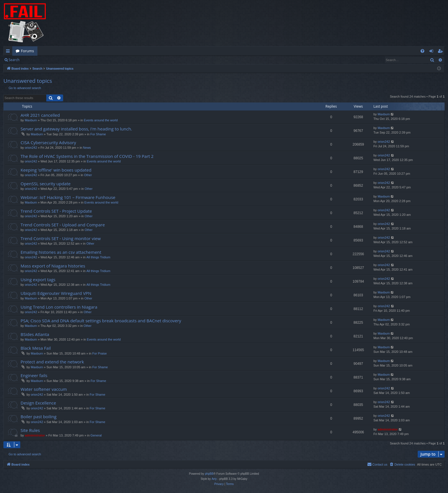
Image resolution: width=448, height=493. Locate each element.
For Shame (98, 134)
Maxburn (31, 120)
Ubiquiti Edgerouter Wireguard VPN (56, 293)
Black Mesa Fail (36, 348)
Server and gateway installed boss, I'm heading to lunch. (76, 129)
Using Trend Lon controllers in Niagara (59, 307)
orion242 (31, 148)
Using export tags (38, 279)
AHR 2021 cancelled (40, 115)
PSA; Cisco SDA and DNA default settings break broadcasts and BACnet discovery (101, 321)
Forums (27, 51)
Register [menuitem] (441, 52)
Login (32, 60)
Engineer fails (34, 375)
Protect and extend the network (52, 362)
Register (51, 60)
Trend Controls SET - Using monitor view (61, 238)
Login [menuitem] (432, 52)
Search (14, 60)
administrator (35, 435)
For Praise (100, 353)
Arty (214, 479)
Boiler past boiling (39, 416)
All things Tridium (98, 257)
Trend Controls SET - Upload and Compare (63, 225)
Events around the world (101, 120)
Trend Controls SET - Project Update (56, 211)
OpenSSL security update (46, 184)
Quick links (9, 52)
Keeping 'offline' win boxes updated (56, 170)
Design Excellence (38, 403)
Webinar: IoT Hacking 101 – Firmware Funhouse (68, 197)
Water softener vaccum (44, 389)
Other (88, 175)
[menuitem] (422, 51)
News (87, 148)
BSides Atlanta (35, 334)
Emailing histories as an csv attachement (61, 252)
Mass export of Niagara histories (53, 266)
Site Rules (30, 430)
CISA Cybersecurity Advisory (48, 142)
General (96, 435)
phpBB (209, 474)
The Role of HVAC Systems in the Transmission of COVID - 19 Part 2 (87, 156)
